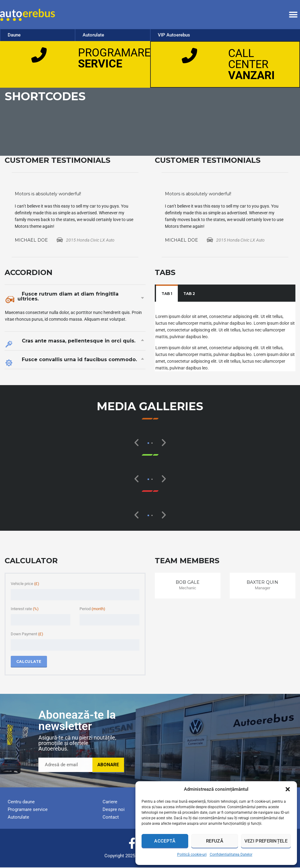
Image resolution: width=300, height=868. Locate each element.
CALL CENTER (248, 59)
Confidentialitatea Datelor (231, 855)
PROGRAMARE (114, 53)
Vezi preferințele (266, 841)
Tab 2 (189, 294)
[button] (288, 789)
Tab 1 (167, 294)
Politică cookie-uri (192, 855)
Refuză (215, 841)
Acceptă (165, 841)
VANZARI (251, 76)
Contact (111, 818)
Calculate (29, 662)
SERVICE (100, 64)
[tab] (167, 294)
